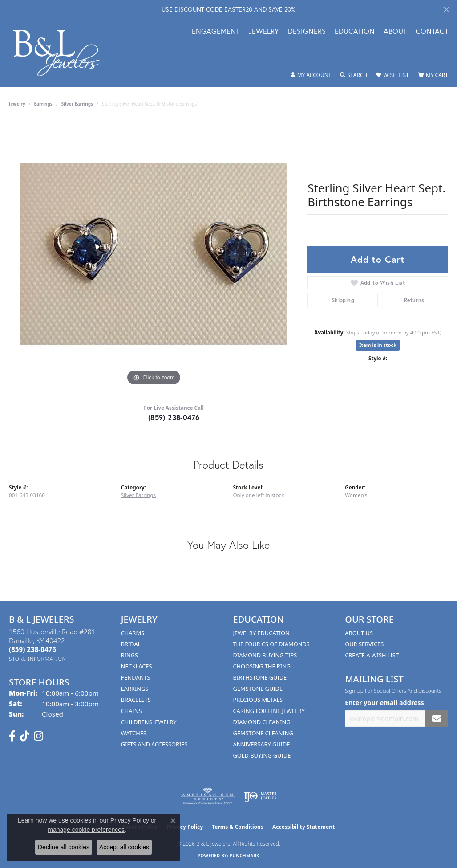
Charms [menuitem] (133, 633)
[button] (311, 75)
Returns (414, 300)
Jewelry (264, 32)
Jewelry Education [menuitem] (261, 633)
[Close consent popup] (173, 821)
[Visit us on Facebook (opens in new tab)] (12, 736)
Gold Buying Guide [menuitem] (262, 755)
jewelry (17, 104)
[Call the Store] (32, 649)
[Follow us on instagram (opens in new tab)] (38, 736)
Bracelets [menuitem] (136, 700)
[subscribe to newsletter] (437, 719)
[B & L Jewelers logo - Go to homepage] (61, 53)
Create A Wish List (372, 655)
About (395, 32)
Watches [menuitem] (134, 733)
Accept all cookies (124, 847)
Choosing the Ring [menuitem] (262, 666)
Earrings (43, 104)
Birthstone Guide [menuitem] (260, 677)
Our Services (364, 644)
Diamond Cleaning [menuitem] (262, 722)
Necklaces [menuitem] (137, 666)
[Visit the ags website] (208, 796)
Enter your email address (384, 703)
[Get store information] (38, 659)
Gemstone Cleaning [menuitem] (263, 733)
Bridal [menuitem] (131, 644)
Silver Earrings (77, 104)
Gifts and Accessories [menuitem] (154, 744)
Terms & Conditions (238, 827)
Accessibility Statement (303, 827)
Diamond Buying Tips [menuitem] (265, 655)
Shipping (343, 300)
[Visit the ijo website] (261, 796)
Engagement (216, 32)
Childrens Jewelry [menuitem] (149, 722)
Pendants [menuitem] (136, 677)
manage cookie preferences (86, 830)
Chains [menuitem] (131, 711)
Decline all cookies (64, 847)
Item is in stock (378, 345)
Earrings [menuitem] (135, 689)
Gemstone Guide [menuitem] (258, 689)
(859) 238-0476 (174, 417)
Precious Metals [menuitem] (258, 700)
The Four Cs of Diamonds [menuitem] (271, 644)
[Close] (446, 10)
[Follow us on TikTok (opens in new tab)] (25, 736)
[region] (154, 254)
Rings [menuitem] (129, 655)
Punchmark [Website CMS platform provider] (245, 856)
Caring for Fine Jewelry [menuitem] (269, 711)
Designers (307, 32)
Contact (432, 32)
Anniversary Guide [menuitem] (262, 744)
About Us (359, 633)
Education (355, 32)
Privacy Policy (130, 820)
